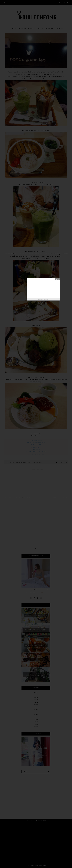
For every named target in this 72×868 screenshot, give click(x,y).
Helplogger (46, 299)
